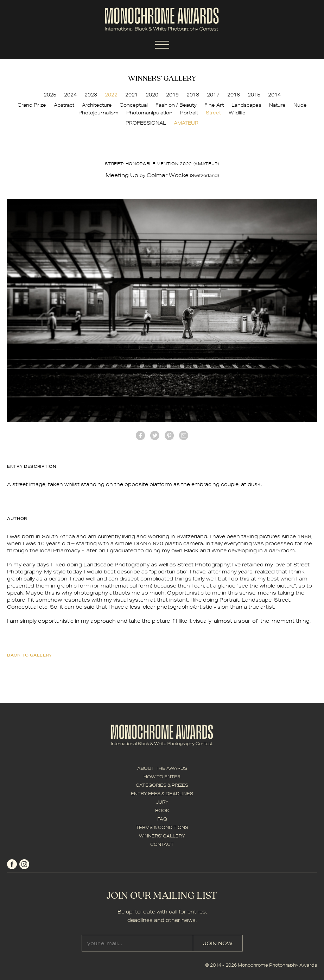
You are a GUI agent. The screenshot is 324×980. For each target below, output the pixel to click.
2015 (254, 95)
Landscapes (246, 105)
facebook (140, 435)
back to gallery (30, 655)
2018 (193, 95)
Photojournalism (99, 113)
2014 (274, 95)
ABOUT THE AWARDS (162, 768)
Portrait (189, 113)
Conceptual (134, 105)
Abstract (64, 105)
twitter (155, 435)
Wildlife (237, 113)
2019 (172, 95)
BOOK (162, 811)
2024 (70, 95)
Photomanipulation (149, 113)
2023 (91, 95)
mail (184, 435)
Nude (300, 105)
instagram (24, 864)
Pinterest (169, 435)
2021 (132, 95)
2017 (213, 95)
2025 (50, 95)
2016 (234, 95)
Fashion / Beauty (176, 105)
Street (213, 113)
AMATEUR (186, 123)
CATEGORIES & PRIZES (162, 785)
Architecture (97, 105)
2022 (111, 95)
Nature (277, 105)
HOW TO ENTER (162, 777)
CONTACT (162, 844)
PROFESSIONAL (146, 123)
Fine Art (214, 105)
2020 (152, 95)
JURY (162, 802)
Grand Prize (32, 105)
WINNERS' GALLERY (162, 836)
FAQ (162, 819)
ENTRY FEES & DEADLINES (162, 794)
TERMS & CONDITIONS (162, 827)
